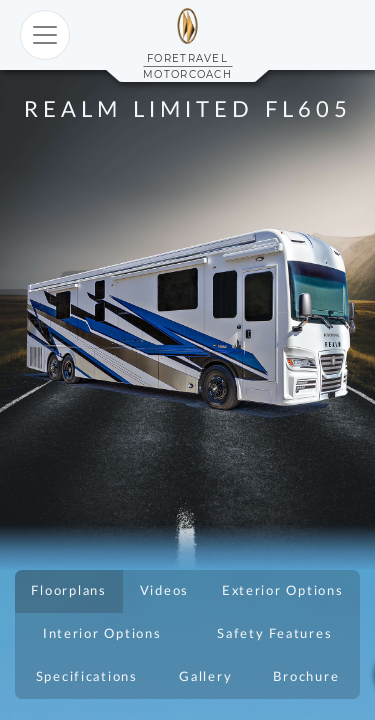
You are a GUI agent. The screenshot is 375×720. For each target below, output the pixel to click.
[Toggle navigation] (45, 35)
